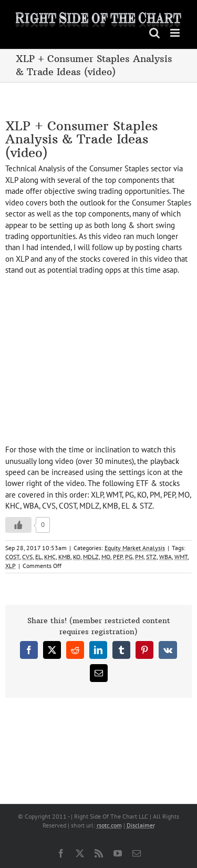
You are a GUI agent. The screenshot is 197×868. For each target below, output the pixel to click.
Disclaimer (141, 825)
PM (139, 557)
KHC (50, 557)
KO (77, 557)
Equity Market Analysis (135, 548)
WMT (181, 557)
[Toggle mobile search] (154, 33)
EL (38, 557)
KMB (64, 557)
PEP (118, 557)
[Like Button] (18, 525)
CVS (27, 557)
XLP (11, 566)
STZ (151, 557)
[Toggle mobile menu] (176, 33)
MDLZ (91, 557)
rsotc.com (109, 825)
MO (106, 557)
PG (129, 557)
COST (12, 557)
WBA (165, 557)
